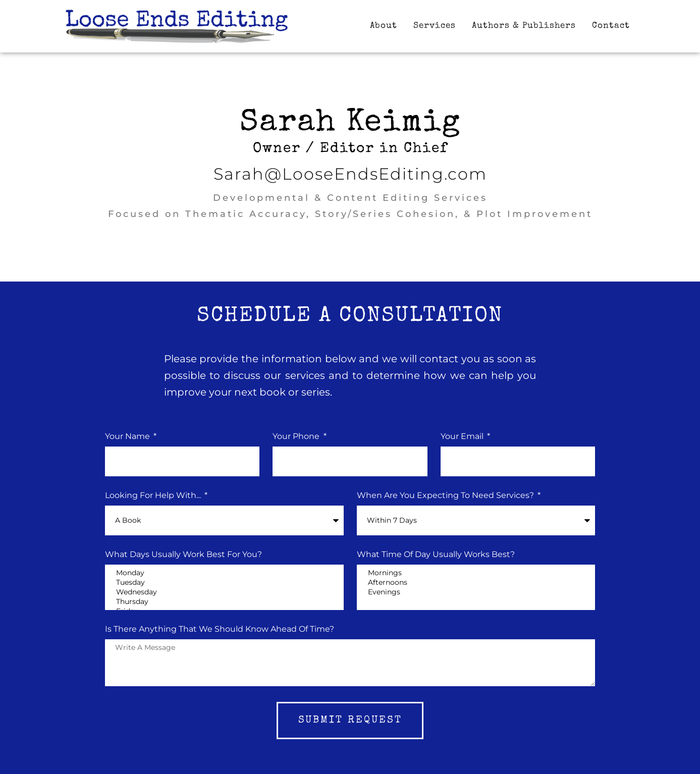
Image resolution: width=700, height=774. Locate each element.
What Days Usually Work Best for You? (183, 555)
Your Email (463, 437)
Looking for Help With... (154, 496)
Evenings (476, 592)
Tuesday (224, 583)
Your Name (128, 437)
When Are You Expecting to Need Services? (446, 496)
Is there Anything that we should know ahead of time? (220, 629)
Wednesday (224, 592)
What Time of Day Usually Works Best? (436, 555)
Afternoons (476, 583)
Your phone (297, 437)
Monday (224, 573)
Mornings (476, 573)
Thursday (224, 602)
